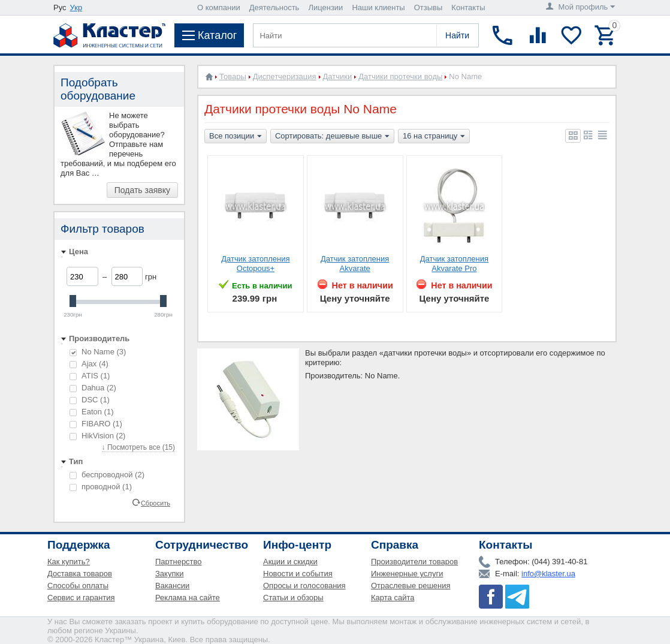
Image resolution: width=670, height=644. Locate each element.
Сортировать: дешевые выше (332, 137)
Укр (76, 7)
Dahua (93, 388)
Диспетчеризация (285, 76)
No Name (98, 352)
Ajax (89, 364)
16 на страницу (434, 137)
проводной (101, 487)
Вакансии (172, 586)
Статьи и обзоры (293, 598)
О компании (219, 7)
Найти (457, 35)
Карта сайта (393, 598)
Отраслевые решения (411, 586)
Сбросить (156, 502)
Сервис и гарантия (81, 598)
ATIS (90, 376)
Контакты (468, 7)
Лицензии (325, 7)
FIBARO (96, 424)
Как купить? (69, 562)
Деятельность (274, 7)
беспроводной (107, 475)
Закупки (169, 574)
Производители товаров (414, 562)
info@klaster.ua (548, 574)
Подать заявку (142, 190)
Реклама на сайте (188, 598)
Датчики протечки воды (400, 76)
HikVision (97, 436)
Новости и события (298, 574)
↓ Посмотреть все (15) (138, 447)
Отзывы (428, 7)
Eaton (91, 412)
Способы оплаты (78, 586)
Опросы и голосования (304, 586)
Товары (233, 76)
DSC (90, 400)
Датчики (338, 76)
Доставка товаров (80, 574)
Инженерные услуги (407, 574)
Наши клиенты (378, 7)
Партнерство (179, 562)
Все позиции (236, 137)
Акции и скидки (290, 562)
